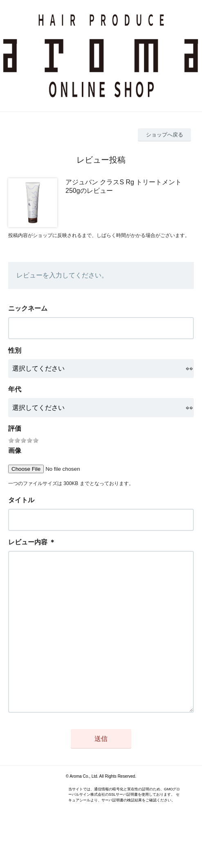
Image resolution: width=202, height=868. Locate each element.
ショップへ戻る (165, 135)
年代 (15, 389)
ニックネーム (28, 308)
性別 (15, 350)
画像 (15, 451)
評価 (15, 428)
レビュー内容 (28, 542)
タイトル (21, 500)
